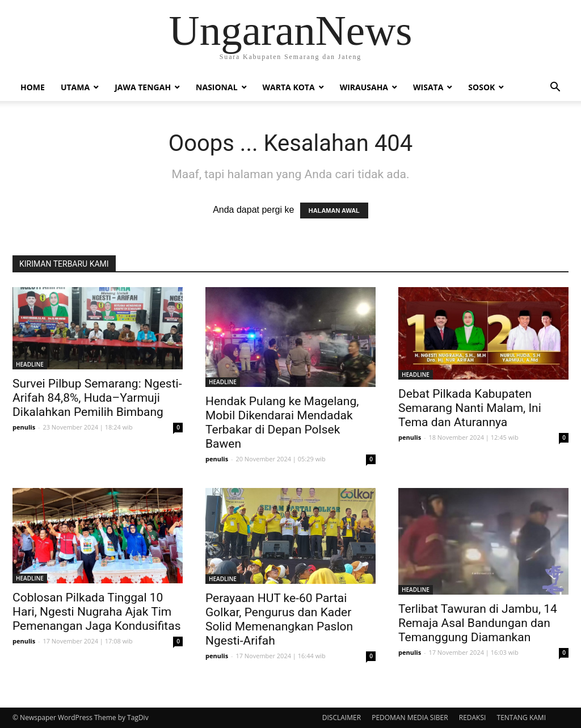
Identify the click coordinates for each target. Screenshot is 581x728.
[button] (555, 88)
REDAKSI (473, 718)
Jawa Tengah (143, 87)
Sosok (481, 87)
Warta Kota (289, 87)
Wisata (428, 87)
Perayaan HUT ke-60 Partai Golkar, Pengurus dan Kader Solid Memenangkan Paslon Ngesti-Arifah (279, 619)
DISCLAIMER (342, 718)
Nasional (216, 87)
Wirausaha (364, 87)
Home (33, 87)
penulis (24, 427)
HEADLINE (30, 364)
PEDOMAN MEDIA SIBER (410, 718)
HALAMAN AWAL (334, 211)
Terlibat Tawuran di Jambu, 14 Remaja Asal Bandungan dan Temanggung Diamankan (478, 623)
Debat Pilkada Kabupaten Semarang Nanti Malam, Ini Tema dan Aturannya (470, 408)
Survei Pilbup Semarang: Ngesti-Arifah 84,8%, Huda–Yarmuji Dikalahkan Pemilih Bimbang (97, 398)
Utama (75, 87)
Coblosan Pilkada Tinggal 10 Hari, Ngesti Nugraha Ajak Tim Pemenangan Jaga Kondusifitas (96, 612)
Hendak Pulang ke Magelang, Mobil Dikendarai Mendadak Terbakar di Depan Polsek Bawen (282, 422)
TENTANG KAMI (521, 718)
